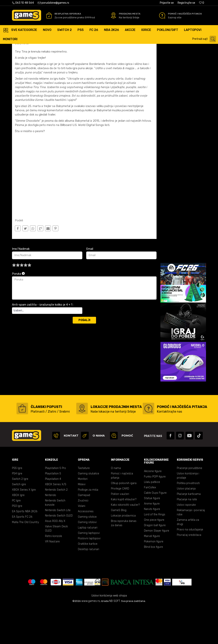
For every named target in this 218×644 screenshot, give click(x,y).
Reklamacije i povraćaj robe (191, 549)
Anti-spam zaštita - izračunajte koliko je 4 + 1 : (43, 342)
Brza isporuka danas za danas (124, 560)
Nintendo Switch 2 (56, 527)
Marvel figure (152, 573)
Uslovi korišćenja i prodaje (188, 513)
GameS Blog (119, 547)
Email (90, 286)
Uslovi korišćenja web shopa (109, 633)
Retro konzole (54, 573)
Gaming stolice (87, 554)
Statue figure (152, 535)
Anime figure (152, 541)
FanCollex (150, 524)
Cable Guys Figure (155, 530)
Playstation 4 (53, 516)
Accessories (86, 548)
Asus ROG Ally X (55, 558)
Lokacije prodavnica (123, 553)
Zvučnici (83, 537)
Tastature (84, 505)
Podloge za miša (88, 527)
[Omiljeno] (202, 3)
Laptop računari (88, 565)
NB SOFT (115, 638)
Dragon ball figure (155, 562)
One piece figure (154, 557)
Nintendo (51, 532)
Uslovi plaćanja (186, 525)
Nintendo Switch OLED (59, 553)
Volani (82, 543)
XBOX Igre (18, 532)
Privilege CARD (120, 525)
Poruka (18, 311)
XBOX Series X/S (56, 521)
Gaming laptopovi (89, 570)
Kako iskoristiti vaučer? (125, 542)
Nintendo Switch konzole (55, 540)
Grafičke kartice (88, 581)
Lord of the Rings (155, 551)
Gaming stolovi (87, 559)
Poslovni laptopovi (89, 575)
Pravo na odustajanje (190, 566)
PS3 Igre (17, 543)
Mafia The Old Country (25, 559)
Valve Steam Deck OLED (56, 565)
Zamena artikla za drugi (188, 559)
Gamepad (84, 532)
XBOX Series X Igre (24, 527)
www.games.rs (91, 638)
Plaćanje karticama (189, 531)
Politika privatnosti (188, 520)
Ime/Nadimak (21, 286)
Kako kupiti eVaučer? (124, 536)
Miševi (82, 521)
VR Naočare (52, 578)
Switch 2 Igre (20, 516)
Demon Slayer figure (157, 568)
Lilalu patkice (152, 519)
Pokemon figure (154, 578)
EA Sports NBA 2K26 (25, 548)
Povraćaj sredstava (189, 572)
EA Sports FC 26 (22, 554)
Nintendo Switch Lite (58, 547)
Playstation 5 (53, 510)
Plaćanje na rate (187, 536)
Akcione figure (153, 508)
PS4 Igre (17, 510)
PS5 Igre (17, 505)
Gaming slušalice (89, 510)
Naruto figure (152, 546)
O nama (116, 505)
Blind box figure (153, 584)
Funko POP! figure (155, 514)
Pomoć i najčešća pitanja (122, 513)
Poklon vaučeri (120, 531)
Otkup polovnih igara (124, 520)
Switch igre (19, 521)
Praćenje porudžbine (189, 505)
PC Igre (16, 537)
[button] (205, 39)
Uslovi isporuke (186, 542)
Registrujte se (186, 3)
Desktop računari (89, 586)
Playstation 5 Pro (55, 505)
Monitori (83, 516)
